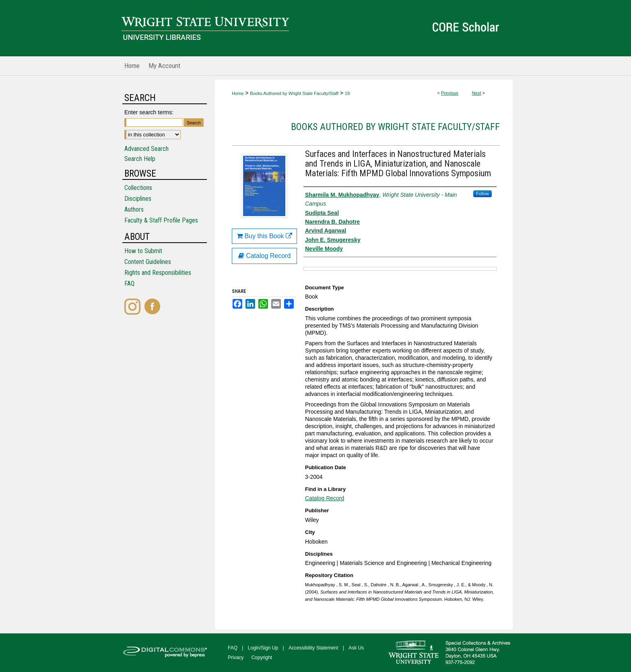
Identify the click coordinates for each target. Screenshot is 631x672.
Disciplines (138, 199)
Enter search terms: (149, 112)
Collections (138, 188)
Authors (134, 209)
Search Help (140, 159)
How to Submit (143, 251)
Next (477, 93)
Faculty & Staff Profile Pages (161, 220)
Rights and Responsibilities (158, 273)
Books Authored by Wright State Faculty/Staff (294, 93)
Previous (450, 93)
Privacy (236, 658)
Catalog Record (325, 498)
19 (347, 93)
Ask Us (356, 648)
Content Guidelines (148, 262)
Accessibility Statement (313, 648)
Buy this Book (264, 236)
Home (238, 93)
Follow (483, 194)
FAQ (129, 283)
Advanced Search (146, 149)
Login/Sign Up (263, 648)
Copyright (262, 658)
